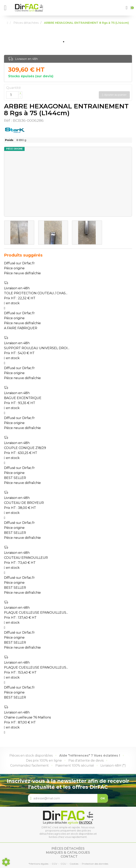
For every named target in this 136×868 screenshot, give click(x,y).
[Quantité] (14, 95)
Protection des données (95, 864)
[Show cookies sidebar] (6, 862)
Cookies (74, 864)
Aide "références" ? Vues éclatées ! (90, 756)
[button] (127, 8)
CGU (63, 864)
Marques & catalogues (68, 853)
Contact (69, 857)
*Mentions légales (38, 864)
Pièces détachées (68, 849)
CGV (54, 864)
